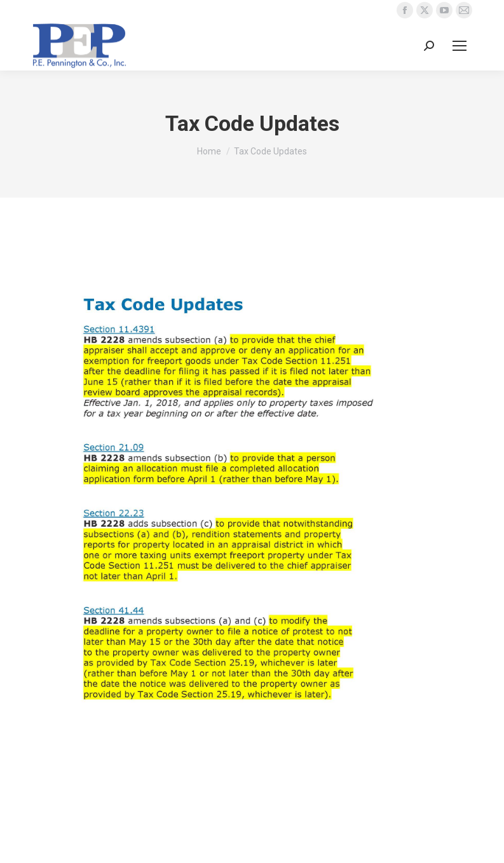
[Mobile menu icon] (460, 46)
